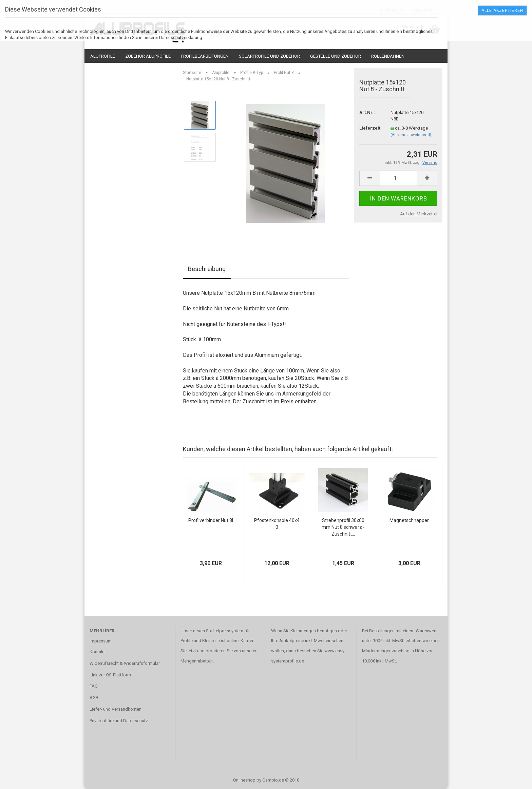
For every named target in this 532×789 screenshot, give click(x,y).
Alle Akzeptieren (502, 11)
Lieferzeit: (370, 128)
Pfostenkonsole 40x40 (277, 524)
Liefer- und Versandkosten (116, 709)
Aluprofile (103, 56)
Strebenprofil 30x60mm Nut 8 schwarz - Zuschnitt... (343, 527)
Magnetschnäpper (409, 520)
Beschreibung (207, 269)
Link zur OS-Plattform (110, 675)
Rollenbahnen (388, 56)
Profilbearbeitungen (205, 56)
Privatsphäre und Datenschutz (119, 721)
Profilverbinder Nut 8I (211, 520)
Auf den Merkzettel (419, 214)
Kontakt (97, 652)
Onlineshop (244, 780)
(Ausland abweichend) (411, 135)
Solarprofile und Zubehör (269, 56)
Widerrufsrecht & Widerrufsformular (125, 663)
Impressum (101, 641)
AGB (94, 698)
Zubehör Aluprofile (148, 56)
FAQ (94, 686)
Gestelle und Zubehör (336, 56)
